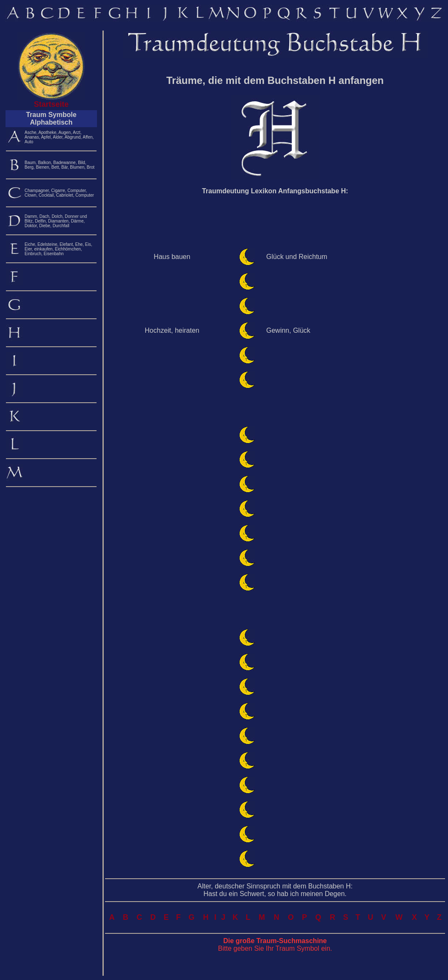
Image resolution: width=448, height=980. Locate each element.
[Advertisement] (275, 222)
